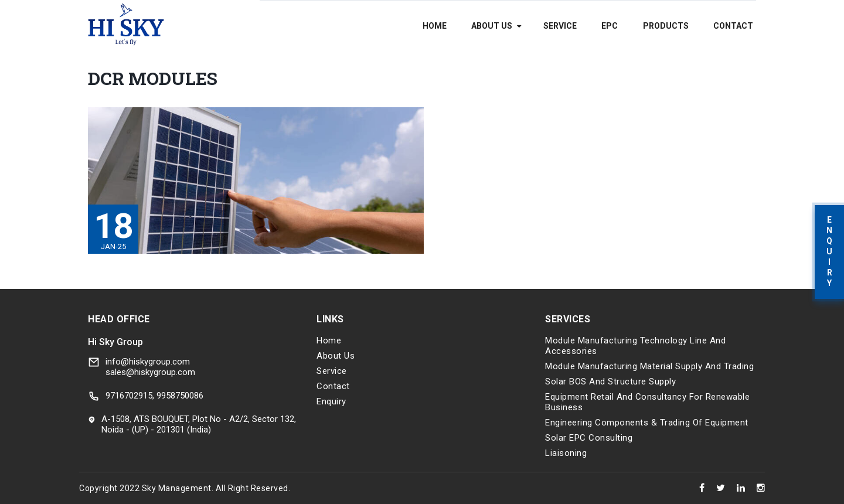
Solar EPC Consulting (589, 438)
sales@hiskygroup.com (150, 372)
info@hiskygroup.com (148, 362)
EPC (610, 26)
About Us (492, 26)
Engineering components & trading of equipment (647, 423)
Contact (733, 26)
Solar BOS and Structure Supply (610, 382)
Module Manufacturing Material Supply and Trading (649, 366)
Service (560, 26)
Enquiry (331, 401)
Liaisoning (566, 453)
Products (666, 26)
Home (435, 26)
